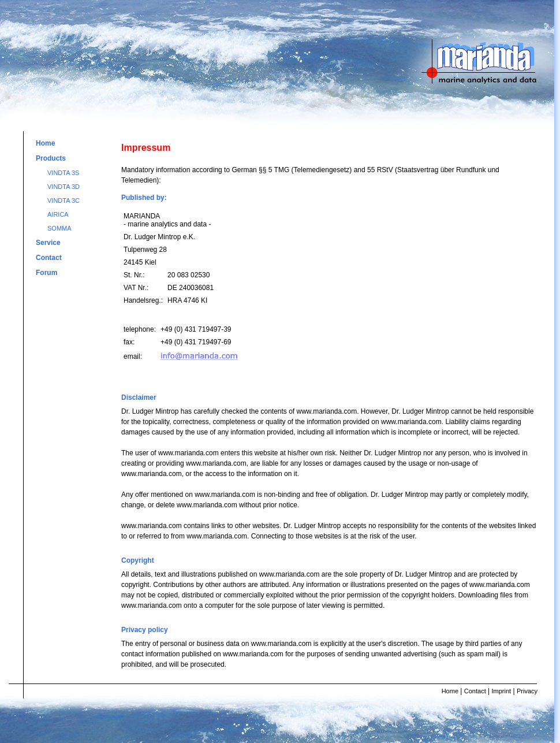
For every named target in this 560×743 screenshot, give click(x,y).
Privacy (527, 691)
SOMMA (59, 228)
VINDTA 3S (63, 173)
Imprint (502, 691)
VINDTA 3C (64, 200)
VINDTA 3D (64, 187)
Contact (49, 258)
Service (48, 243)
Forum (46, 273)
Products (51, 158)
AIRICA (58, 214)
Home (45, 143)
